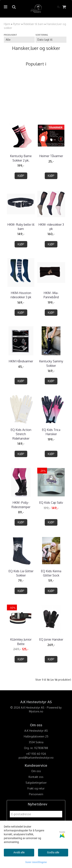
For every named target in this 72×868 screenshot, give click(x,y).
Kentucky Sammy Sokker (51, 363)
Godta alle (53, 852)
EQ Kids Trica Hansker (51, 432)
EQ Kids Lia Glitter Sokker (21, 573)
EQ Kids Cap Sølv (51, 503)
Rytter (17, 24)
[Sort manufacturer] (19, 40)
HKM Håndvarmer (21, 361)
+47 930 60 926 (36, 754)
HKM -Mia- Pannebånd (51, 295)
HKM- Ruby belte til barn (21, 227)
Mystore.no (36, 711)
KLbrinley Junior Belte (21, 642)
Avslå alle (19, 852)
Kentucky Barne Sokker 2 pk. (21, 158)
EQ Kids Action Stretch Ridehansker (21, 434)
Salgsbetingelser (36, 783)
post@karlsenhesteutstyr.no (36, 758)
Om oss (36, 771)
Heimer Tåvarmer (51, 156)
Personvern (36, 794)
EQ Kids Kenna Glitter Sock (51, 573)
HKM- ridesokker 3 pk (51, 227)
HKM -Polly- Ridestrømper (21, 505)
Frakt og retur (36, 788)
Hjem (7, 24)
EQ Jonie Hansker (51, 639)
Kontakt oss (36, 777)
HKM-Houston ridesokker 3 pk (21, 295)
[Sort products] (51, 40)
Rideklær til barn (34, 24)
